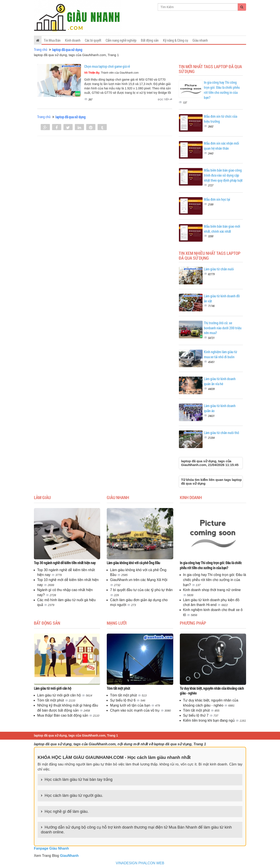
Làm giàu (42, 497)
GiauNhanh (69, 856)
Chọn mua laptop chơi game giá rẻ (107, 66)
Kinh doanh (73, 40)
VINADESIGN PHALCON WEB (140, 863)
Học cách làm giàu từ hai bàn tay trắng (79, 779)
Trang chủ (41, 49)
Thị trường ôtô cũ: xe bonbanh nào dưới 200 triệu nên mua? (223, 328)
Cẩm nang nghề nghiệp (121, 40)
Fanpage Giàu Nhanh (51, 848)
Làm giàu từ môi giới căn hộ (53, 688)
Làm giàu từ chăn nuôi (219, 269)
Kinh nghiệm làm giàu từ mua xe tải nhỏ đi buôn (220, 354)
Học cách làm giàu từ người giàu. (74, 795)
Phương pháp (193, 623)
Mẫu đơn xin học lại (217, 199)
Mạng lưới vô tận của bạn (131, 705)
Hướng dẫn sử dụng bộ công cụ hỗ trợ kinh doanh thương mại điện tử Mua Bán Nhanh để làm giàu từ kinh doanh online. (136, 830)
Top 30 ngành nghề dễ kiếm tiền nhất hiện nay (65, 563)
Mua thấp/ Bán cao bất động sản (63, 715)
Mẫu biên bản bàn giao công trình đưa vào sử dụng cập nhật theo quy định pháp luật (223, 175)
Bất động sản (150, 40)
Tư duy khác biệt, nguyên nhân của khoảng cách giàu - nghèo (212, 691)
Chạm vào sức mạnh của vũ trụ (135, 710)
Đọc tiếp (165, 99)
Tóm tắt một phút (51, 700)
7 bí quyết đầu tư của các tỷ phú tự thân (141, 590)
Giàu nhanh (200, 40)
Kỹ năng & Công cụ (176, 40)
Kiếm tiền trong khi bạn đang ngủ (209, 720)
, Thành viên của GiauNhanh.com (111, 73)
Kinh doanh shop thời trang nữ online (212, 590)
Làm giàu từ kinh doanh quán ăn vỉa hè (220, 381)
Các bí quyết (93, 40)
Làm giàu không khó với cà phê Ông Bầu (133, 563)
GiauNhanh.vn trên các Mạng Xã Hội (139, 580)
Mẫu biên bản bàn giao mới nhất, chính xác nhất (222, 229)
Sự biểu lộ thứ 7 (196, 715)
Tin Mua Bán (52, 40)
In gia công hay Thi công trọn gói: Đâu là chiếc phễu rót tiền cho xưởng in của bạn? (222, 90)
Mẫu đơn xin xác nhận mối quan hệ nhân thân (221, 146)
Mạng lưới (117, 623)
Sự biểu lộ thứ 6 (123, 700)
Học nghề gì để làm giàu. (67, 811)
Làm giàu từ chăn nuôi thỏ (221, 433)
